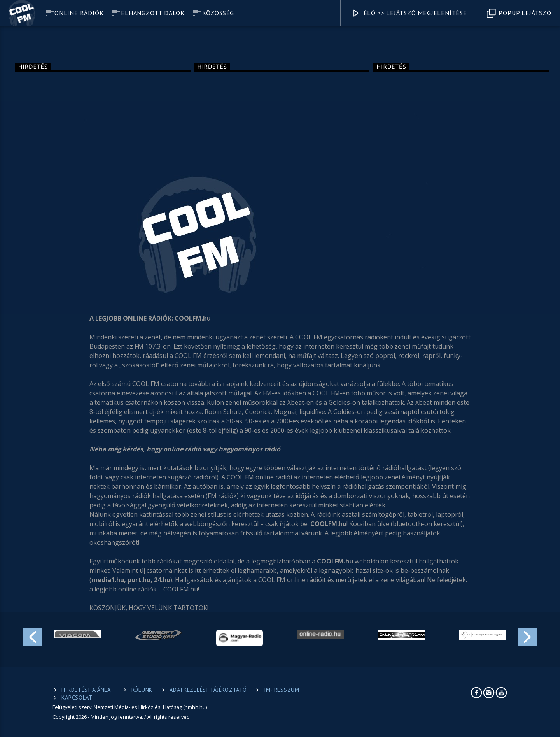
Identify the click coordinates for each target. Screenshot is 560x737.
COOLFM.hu (328, 524)
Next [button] (528, 636)
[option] (78, 634)
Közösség (218, 13)
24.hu (162, 580)
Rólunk (142, 690)
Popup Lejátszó (519, 13)
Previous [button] (32, 636)
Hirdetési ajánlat (88, 690)
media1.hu (108, 580)
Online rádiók (79, 13)
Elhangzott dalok (153, 13)
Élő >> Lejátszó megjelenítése (409, 13)
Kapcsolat (77, 698)
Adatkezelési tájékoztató (208, 690)
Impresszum (282, 690)
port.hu (139, 580)
